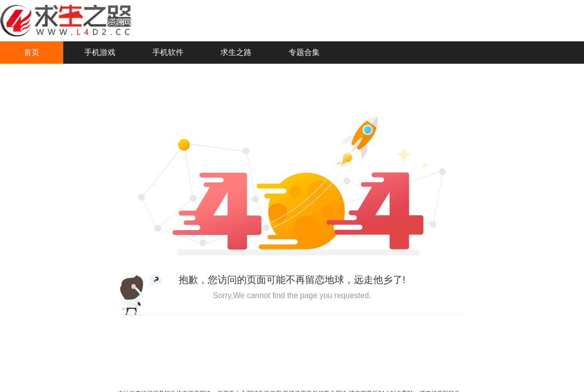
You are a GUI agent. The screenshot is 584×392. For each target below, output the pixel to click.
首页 (32, 52)
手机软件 (168, 52)
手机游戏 (100, 52)
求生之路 (236, 52)
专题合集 (304, 52)
